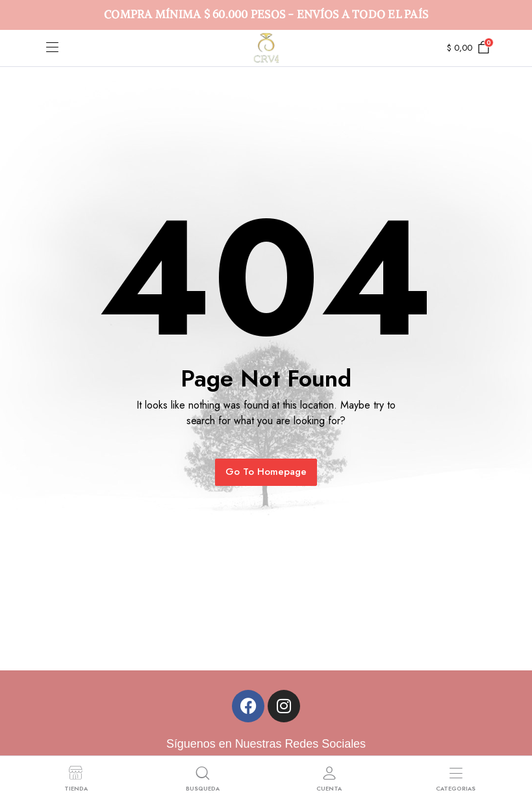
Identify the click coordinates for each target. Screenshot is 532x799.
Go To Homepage (266, 472)
